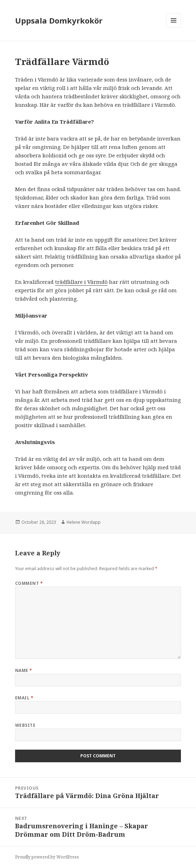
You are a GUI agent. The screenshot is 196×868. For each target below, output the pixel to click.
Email (24, 698)
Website (25, 725)
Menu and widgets (174, 28)
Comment (29, 583)
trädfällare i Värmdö (81, 282)
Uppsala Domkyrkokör (59, 20)
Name (24, 670)
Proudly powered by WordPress (47, 857)
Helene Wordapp (84, 522)
